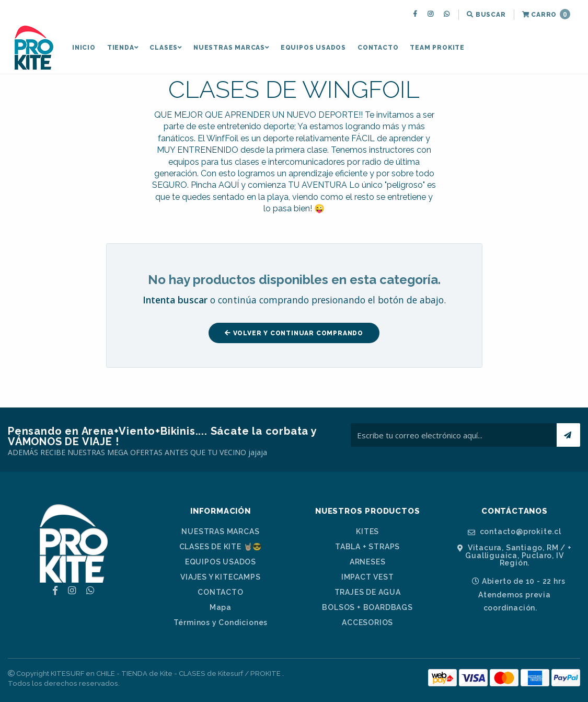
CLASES (166, 48)
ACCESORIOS (367, 622)
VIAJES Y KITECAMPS (220, 577)
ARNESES (368, 562)
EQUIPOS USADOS (313, 48)
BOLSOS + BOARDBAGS (367, 607)
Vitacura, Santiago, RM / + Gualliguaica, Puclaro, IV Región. (514, 555)
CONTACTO (378, 48)
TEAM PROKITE (437, 48)
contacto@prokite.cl (515, 532)
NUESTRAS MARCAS (231, 48)
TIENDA (123, 48)
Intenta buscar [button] (175, 300)
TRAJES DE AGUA (368, 592)
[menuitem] (416, 15)
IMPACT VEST (368, 577)
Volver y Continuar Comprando (294, 333)
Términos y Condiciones (221, 622)
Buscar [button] (486, 15)
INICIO (84, 48)
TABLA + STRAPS (367, 547)
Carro (546, 14)
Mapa (221, 607)
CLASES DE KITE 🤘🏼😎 (221, 547)
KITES (367, 531)
